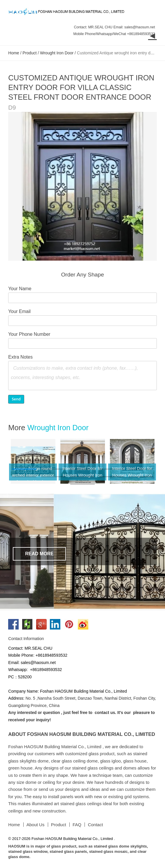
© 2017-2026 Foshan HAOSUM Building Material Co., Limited (61, 839)
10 (141, 478)
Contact (95, 825)
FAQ (77, 825)
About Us (36, 825)
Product (29, 53)
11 (82, 485)
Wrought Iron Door (57, 53)
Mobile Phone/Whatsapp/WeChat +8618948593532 (114, 34)
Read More (39, 554)
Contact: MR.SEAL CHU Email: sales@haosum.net (114, 27)
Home (14, 53)
